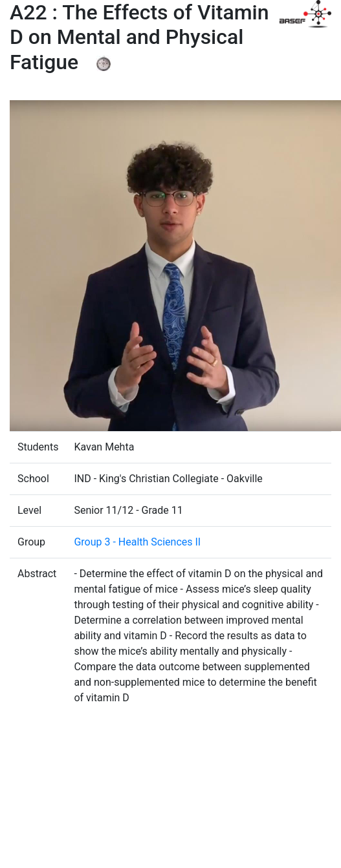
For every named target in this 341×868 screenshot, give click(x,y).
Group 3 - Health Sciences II (137, 542)
